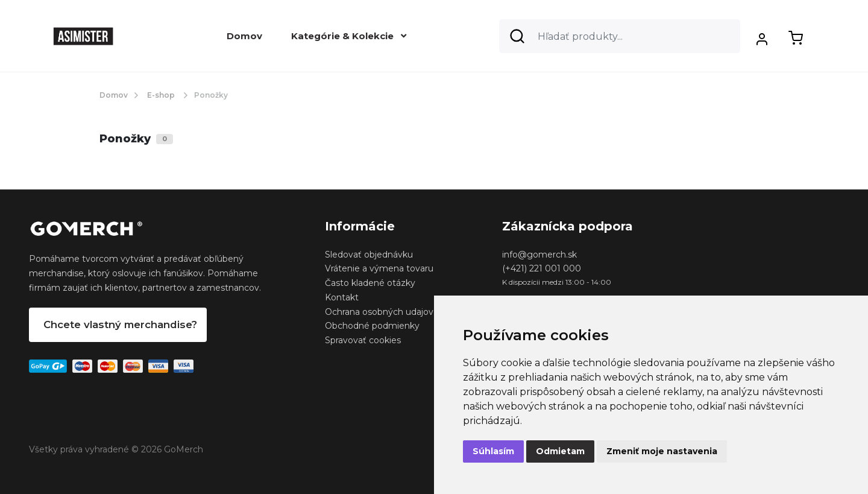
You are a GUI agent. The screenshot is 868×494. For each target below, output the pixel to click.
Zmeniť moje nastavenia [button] (662, 451)
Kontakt (342, 297)
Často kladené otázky (370, 283)
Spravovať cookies (363, 340)
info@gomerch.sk (539, 255)
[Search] (620, 36)
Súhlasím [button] (493, 451)
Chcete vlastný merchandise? (120, 325)
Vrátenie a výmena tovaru (379, 268)
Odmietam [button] (560, 451)
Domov (244, 36)
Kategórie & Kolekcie (349, 36)
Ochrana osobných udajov (379, 312)
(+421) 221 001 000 (542, 268)
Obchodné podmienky (372, 326)
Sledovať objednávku (369, 255)
